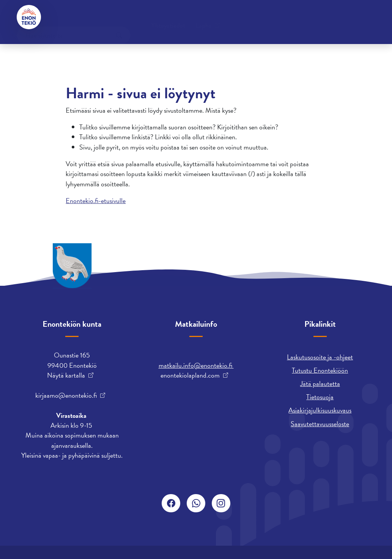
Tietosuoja (320, 397)
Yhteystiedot (74, 17)
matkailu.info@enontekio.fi (196, 365)
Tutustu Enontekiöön (320, 370)
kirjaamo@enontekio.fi (66, 395)
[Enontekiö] (29, 17)
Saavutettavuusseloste (320, 424)
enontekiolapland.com (190, 375)
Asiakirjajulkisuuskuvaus (320, 410)
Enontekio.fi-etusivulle (96, 201)
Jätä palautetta (320, 383)
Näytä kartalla (66, 375)
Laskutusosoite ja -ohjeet (320, 357)
